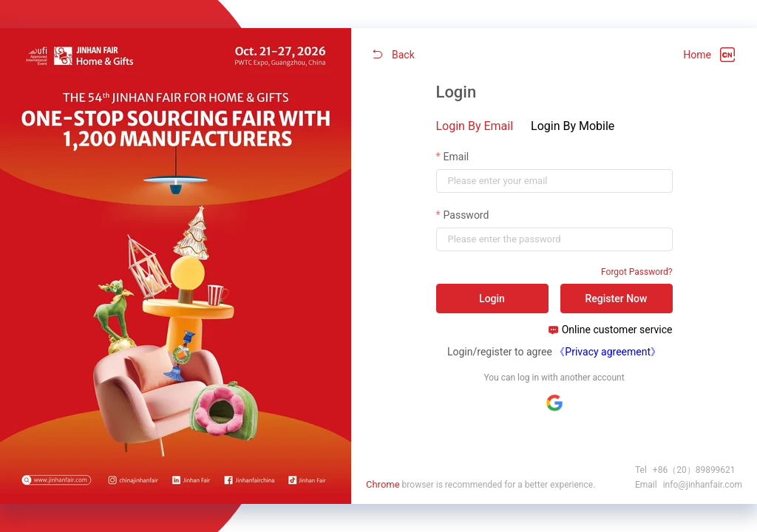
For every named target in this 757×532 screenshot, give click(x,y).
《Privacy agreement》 (608, 352)
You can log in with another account (554, 378)
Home (697, 55)
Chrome (383, 484)
